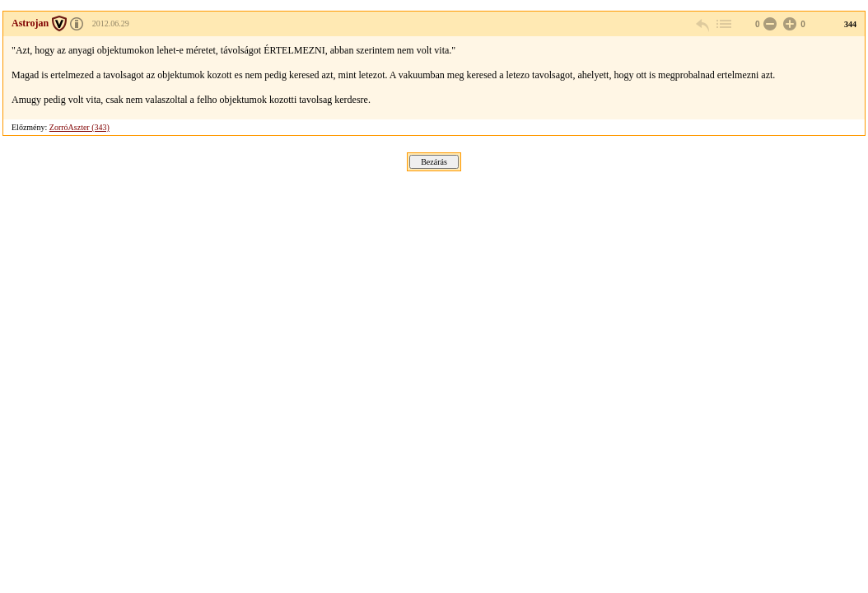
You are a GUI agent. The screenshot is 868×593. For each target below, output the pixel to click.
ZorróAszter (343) (79, 127)
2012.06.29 (111, 23)
